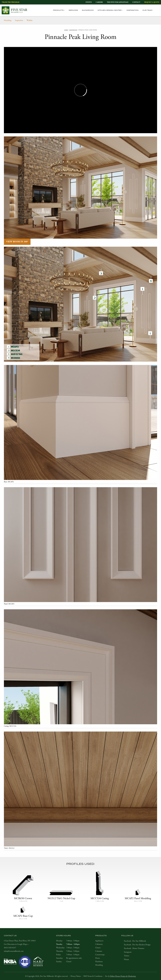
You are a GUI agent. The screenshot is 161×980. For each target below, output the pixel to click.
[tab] (158, 10)
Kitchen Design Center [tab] (110, 10)
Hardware (99, 962)
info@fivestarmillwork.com (14, 951)
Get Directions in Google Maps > (16, 944)
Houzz (126, 959)
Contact (136, 2)
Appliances (99, 941)
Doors (97, 958)
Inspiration (133, 10)
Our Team (147, 10)
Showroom (88, 10)
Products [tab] (58, 10)
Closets (98, 948)
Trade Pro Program (11, 2)
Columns (99, 951)
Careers (99, 2)
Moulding (8, 20)
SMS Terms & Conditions (93, 976)
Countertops (100, 955)
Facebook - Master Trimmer (134, 948)
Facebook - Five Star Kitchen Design (137, 945)
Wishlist (30, 20)
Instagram (128, 952)
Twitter (127, 956)
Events (89, 2)
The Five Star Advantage (118, 2)
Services (73, 10)
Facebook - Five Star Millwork (135, 941)
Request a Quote (152, 2)
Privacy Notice (76, 976)
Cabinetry (99, 944)
